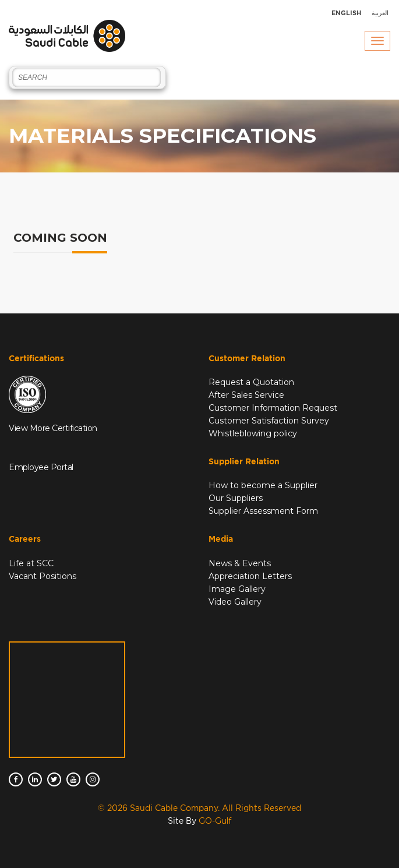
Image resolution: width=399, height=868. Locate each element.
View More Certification (53, 428)
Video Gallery (235, 602)
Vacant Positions (43, 576)
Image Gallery (237, 589)
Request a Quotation (251, 382)
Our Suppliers (236, 498)
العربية (380, 13)
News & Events (240, 563)
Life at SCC (31, 563)
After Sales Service (246, 395)
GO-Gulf (215, 821)
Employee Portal (41, 467)
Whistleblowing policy (253, 433)
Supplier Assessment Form (263, 511)
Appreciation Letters (250, 576)
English (346, 13)
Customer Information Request (273, 408)
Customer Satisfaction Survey (269, 421)
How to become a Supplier (263, 485)
